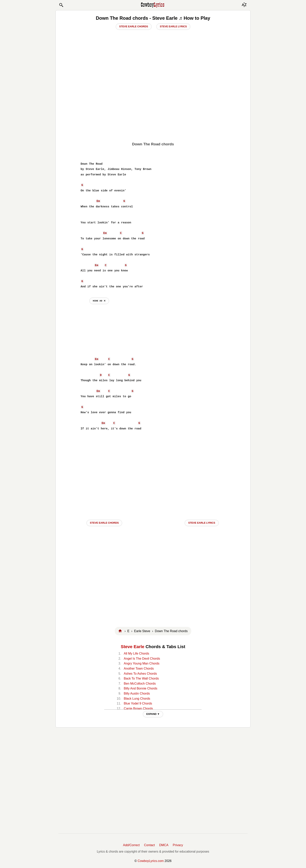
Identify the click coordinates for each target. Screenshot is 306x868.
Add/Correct (131, 845)
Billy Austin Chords (137, 693)
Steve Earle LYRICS (202, 523)
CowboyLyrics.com (151, 861)
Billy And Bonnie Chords (141, 688)
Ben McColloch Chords (140, 684)
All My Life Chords (136, 653)
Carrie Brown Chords (138, 709)
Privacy (178, 845)
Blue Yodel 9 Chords (138, 703)
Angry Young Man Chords (141, 663)
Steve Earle (133, 647)
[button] (61, 5)
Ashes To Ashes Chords (140, 674)
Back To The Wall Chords (141, 678)
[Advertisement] (153, 109)
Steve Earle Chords (134, 26)
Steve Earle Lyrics (173, 26)
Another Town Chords (139, 669)
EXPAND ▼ (153, 714)
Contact (149, 845)
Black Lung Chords (137, 699)
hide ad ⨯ (99, 301)
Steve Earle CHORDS (104, 523)
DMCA (164, 845)
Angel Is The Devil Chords (142, 659)
